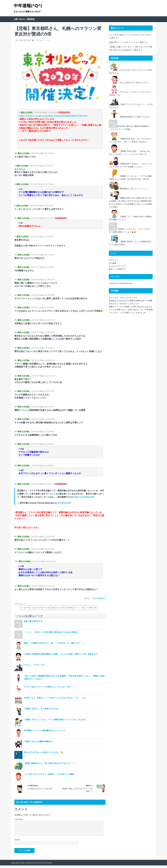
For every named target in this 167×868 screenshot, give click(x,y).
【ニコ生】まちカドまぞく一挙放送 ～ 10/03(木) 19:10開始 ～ (50, 774)
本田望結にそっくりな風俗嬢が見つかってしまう (44, 730)
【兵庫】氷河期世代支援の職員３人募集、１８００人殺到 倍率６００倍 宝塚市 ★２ (61, 654)
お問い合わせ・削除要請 (24, 19)
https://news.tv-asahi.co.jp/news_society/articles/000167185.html (53, 116)
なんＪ (42, 40)
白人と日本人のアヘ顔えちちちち (134, 82)
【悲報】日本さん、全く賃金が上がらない (42, 709)
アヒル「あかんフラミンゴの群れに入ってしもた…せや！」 (49, 687)
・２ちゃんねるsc (98, 598)
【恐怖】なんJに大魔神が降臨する (38, 741)
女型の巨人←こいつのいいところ (123, 42)
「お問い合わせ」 (133, 310)
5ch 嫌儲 (113, 263)
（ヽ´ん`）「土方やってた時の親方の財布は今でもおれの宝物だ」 (52, 632)
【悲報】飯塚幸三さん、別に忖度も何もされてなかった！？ (49, 763)
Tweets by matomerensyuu (121, 283)
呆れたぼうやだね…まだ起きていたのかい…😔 (43, 752)
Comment (19, 819)
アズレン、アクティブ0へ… (35, 665)
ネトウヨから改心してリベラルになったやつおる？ (130, 35)
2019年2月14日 (64, 503)
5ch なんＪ (113, 260)
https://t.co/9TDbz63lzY (84, 497)
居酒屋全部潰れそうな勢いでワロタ (135, 117)
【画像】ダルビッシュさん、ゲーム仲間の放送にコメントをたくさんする (55, 719)
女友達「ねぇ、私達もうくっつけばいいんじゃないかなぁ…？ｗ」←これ (55, 698)
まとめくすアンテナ (117, 266)
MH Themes (47, 863)
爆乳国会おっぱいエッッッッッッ (134, 188)
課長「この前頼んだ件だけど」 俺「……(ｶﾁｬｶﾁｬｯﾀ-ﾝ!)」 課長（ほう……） (55, 643)
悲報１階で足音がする (33, 621)
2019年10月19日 (24, 40)
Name (17, 840)
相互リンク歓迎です (117, 269)
